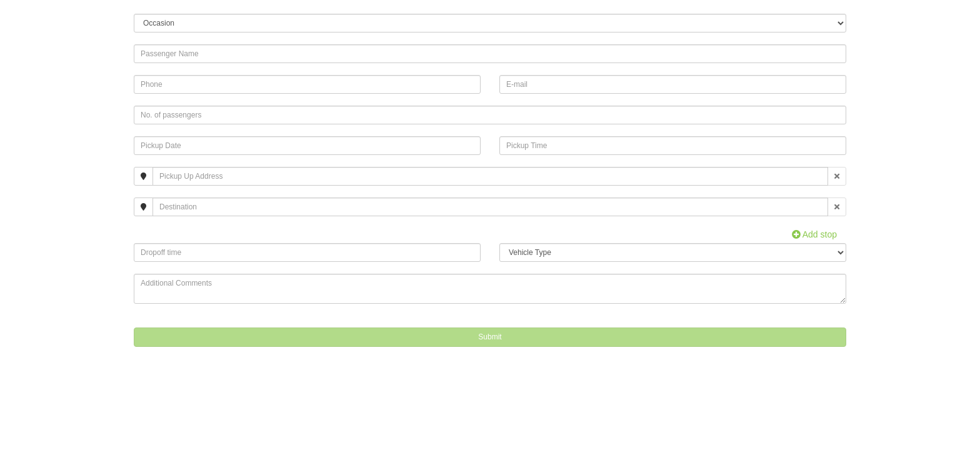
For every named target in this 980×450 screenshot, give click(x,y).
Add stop (814, 234)
